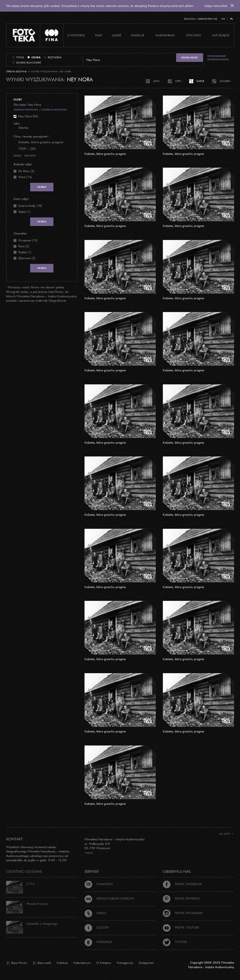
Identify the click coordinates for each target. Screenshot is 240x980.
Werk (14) (25, 177)
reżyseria (55, 57)
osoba (36, 57)
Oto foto (193, 35)
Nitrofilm (98, 942)
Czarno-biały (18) (30, 206)
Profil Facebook (182, 884)
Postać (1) (25, 252)
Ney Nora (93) (28, 116)
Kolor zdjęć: (21, 199)
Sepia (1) (24, 212)
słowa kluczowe (29, 63)
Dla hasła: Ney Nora (27, 105)
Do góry (226, 834)
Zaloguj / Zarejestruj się (201, 19)
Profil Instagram (183, 913)
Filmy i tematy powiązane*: (31, 136)
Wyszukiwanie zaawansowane (218, 58)
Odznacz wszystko (54, 110)
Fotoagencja (125, 963)
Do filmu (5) (26, 171)
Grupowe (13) (28, 240)
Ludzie (116, 35)
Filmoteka (99, 884)
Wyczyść (30, 156)
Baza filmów (17, 963)
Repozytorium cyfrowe (109, 898)
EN (223, 19)
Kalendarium (165, 35)
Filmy (99, 35)
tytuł (20, 57)
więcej (89, 852)
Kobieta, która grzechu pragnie (105, 154)
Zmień (17, 156)
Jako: (17, 123)
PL (232, 19)
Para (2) (24, 246)
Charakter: (21, 233)
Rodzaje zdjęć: (23, 164)
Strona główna (16, 71)
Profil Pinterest (182, 898)
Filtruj (42, 187)
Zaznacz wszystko (26, 110)
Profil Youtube (181, 927)
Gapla (95, 913)
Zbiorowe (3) (27, 258)
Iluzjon (97, 927)
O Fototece (76, 35)
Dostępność (146, 963)
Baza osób (42, 963)
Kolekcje (138, 35)
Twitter (175, 942)
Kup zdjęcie (221, 35)
